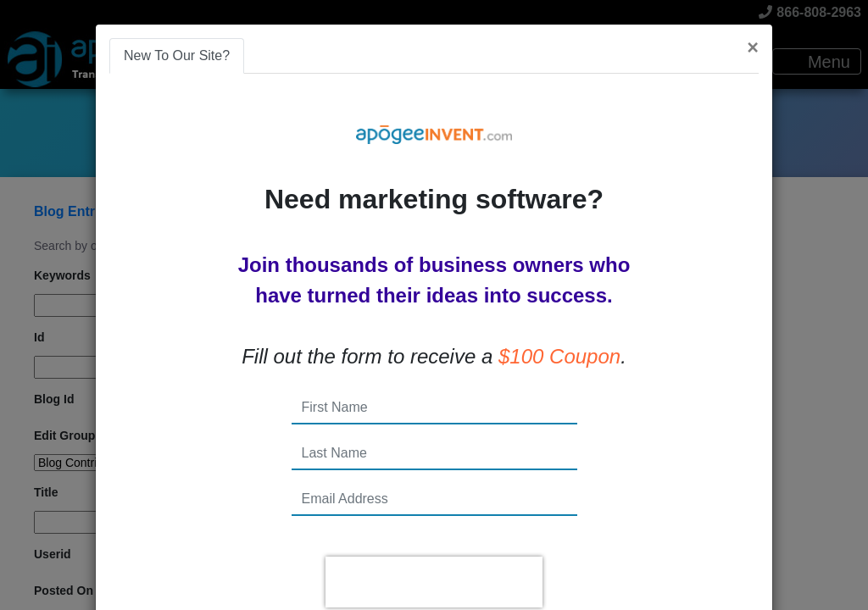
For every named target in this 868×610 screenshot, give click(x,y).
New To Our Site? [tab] (177, 55)
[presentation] (434, 582)
